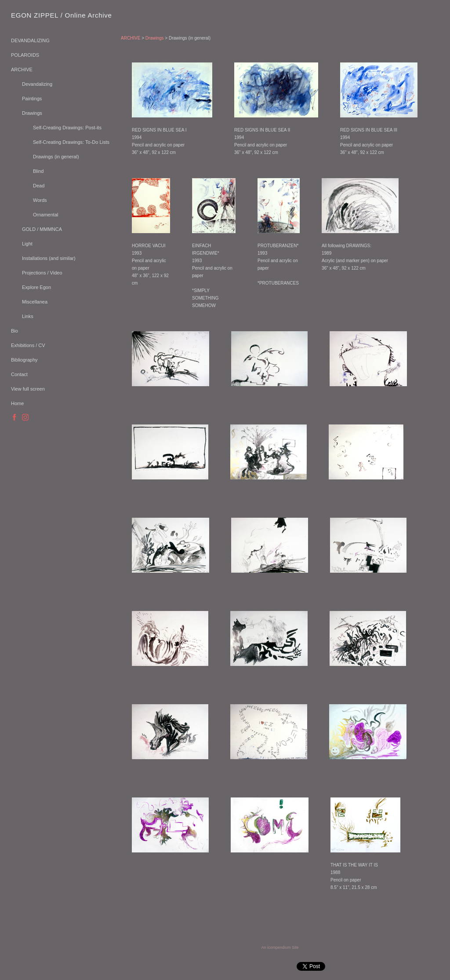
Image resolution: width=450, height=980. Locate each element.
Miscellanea (35, 302)
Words (40, 200)
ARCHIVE (22, 69)
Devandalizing (37, 84)
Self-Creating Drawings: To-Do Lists (71, 142)
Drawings (32, 113)
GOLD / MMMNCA (42, 229)
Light (27, 244)
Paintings (32, 99)
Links (28, 316)
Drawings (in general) (56, 157)
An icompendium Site (280, 947)
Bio (15, 331)
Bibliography (24, 360)
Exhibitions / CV (28, 345)
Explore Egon (36, 287)
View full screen (28, 389)
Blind (38, 171)
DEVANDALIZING (30, 40)
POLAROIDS (25, 55)
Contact (19, 374)
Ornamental (45, 215)
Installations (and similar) (49, 258)
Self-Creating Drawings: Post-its (67, 128)
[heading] (33, 15)
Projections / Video (42, 273)
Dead (39, 186)
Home (17, 403)
